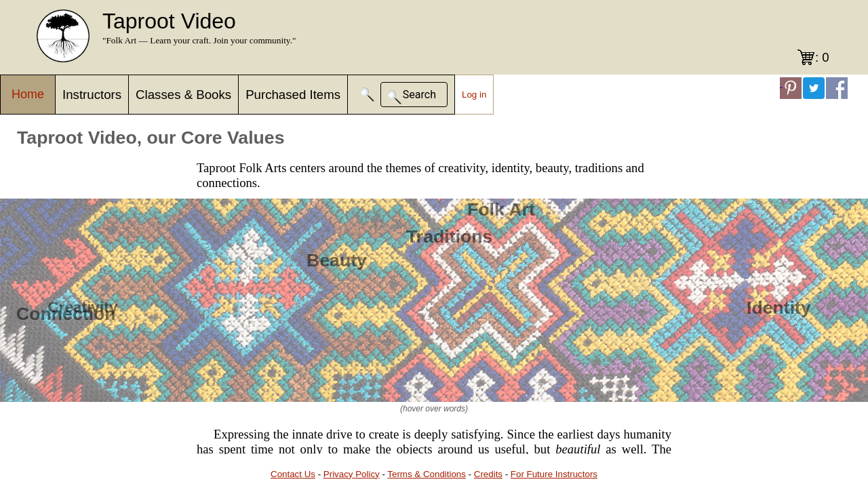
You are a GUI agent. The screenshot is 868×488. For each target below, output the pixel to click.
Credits (488, 474)
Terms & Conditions (427, 474)
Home (28, 94)
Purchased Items (293, 95)
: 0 (822, 57)
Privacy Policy (352, 474)
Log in (474, 95)
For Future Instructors (554, 474)
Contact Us (293, 474)
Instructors (92, 95)
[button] (368, 95)
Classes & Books (183, 95)
